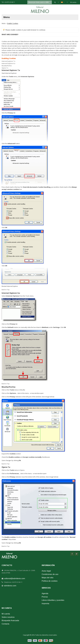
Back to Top (6, 290)
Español (64, 2)
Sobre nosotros (8, 617)
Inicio (4, 23)
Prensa (45, 597)
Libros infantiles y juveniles (53, 600)
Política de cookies (50, 581)
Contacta (5, 624)
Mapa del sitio (48, 578)
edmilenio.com (10, 586)
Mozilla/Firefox (7, 66)
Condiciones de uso (50, 574)
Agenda (45, 593)
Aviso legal (46, 571)
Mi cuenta (74, 2)
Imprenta (45, 604)
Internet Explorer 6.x (8, 63)
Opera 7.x (5, 68)
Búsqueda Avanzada (10, 620)
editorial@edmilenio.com (15, 579)
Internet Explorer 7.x (8, 61)
